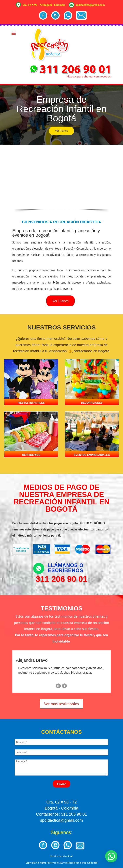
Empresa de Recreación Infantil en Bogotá (62, 109)
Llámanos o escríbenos (66, 568)
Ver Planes (61, 131)
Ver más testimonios (61, 704)
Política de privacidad (61, 856)
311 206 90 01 (61, 579)
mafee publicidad (88, 863)
